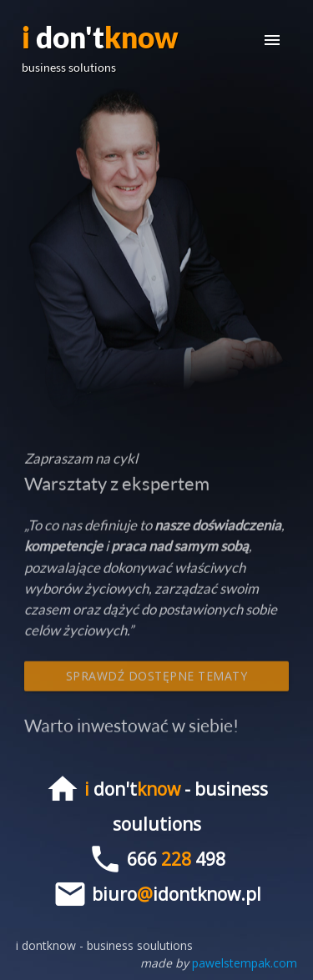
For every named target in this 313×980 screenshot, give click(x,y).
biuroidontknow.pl (177, 894)
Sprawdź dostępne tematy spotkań (157, 682)
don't (100, 47)
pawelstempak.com (245, 963)
